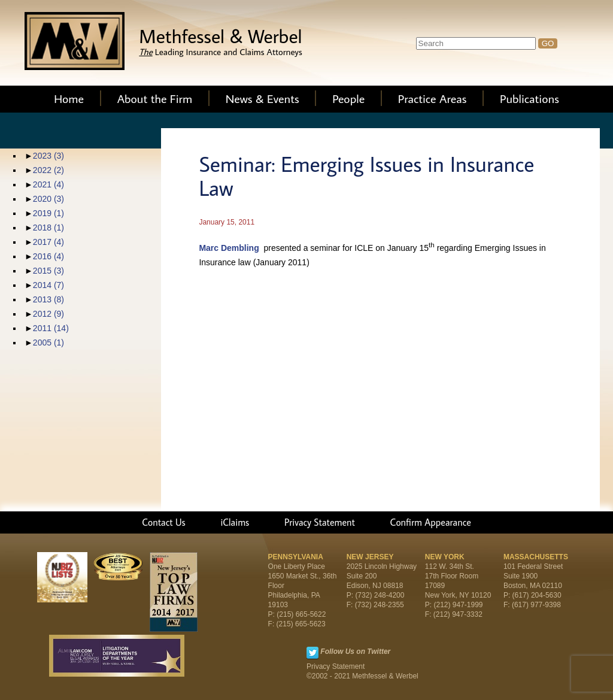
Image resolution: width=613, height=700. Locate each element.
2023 (48, 156)
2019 (48, 213)
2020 (48, 199)
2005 (48, 343)
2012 (48, 314)
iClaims (235, 522)
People (348, 98)
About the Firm (155, 98)
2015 (48, 271)
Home (69, 98)
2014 (48, 285)
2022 (48, 170)
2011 (51, 328)
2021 (48, 184)
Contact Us (164, 522)
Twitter (312, 653)
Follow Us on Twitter (355, 651)
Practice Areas (433, 98)
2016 (48, 256)
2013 (48, 299)
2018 (48, 228)
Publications (529, 98)
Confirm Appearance (431, 522)
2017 (48, 242)
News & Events (263, 98)
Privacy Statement (320, 522)
